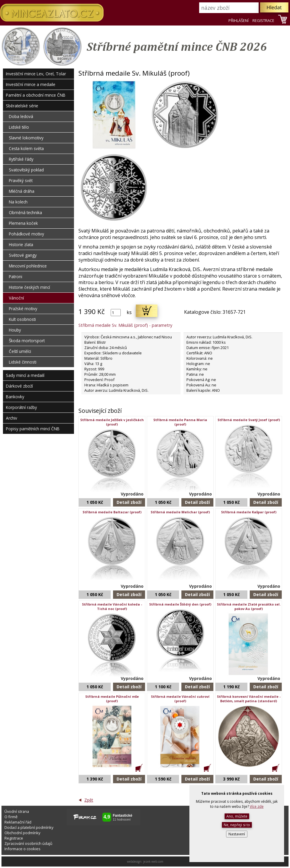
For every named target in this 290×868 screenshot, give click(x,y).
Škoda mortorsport (27, 341)
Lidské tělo (19, 127)
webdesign (134, 861)
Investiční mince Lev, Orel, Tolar (36, 74)
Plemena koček (23, 223)
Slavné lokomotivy (26, 138)
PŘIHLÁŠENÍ (239, 20)
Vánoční (16, 298)
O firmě (11, 817)
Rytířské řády (21, 159)
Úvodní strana (17, 811)
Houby (15, 330)
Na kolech (18, 202)
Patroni (16, 277)
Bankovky (15, 397)
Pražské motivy (23, 309)
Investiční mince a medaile (31, 84)
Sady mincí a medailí (25, 375)
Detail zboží (129, 502)
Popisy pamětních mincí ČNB (33, 429)
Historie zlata (21, 245)
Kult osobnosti (22, 319)
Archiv (12, 418)
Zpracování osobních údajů (28, 843)
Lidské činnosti (23, 362)
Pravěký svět (21, 180)
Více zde (257, 806)
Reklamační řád (18, 822)
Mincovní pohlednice (28, 266)
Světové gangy (23, 255)
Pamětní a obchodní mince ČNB (36, 95)
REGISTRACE (263, 20)
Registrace (14, 838)
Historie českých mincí (29, 287)
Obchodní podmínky (22, 833)
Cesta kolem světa (26, 148)
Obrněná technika (25, 212)
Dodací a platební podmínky (29, 827)
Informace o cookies (22, 849)
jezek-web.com (153, 861)
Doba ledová (21, 116)
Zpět (89, 800)
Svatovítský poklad (26, 170)
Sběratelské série (22, 106)
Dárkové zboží (19, 386)
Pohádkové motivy (26, 234)
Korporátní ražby (21, 407)
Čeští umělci (20, 351)
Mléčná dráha (22, 191)
